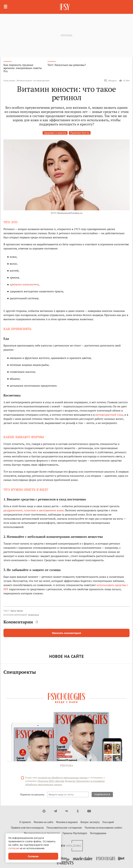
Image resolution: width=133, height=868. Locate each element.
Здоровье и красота (55, 133)
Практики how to (80, 133)
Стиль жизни (9, 81)
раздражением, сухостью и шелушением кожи (34, 510)
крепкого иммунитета (24, 284)
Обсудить (110, 81)
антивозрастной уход (109, 415)
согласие (14, 848)
